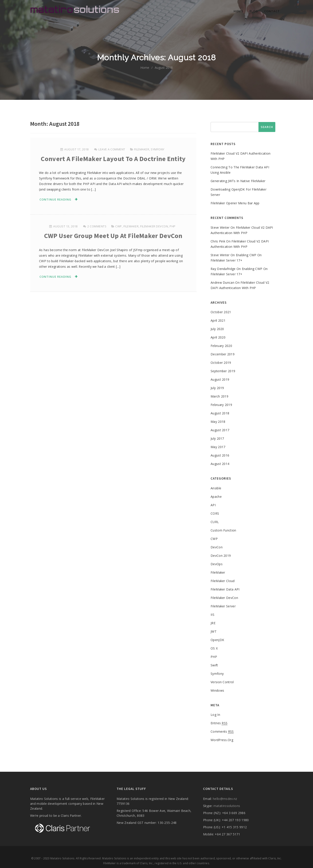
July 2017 (217, 438)
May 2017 (218, 447)
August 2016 (220, 455)
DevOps (217, 564)
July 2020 (217, 329)
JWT (214, 631)
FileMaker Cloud (223, 581)
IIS (212, 615)
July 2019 (217, 388)
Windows (217, 690)
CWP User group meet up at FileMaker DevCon (113, 236)
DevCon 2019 (221, 556)
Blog (254, 11)
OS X (214, 648)
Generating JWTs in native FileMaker (238, 181)
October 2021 (221, 312)
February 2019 (221, 405)
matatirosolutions (227, 806)
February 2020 (221, 346)
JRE (213, 623)
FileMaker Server (223, 606)
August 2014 (220, 464)
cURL (215, 522)
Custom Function (223, 530)
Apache (216, 497)
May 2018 (218, 422)
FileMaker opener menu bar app (235, 203)
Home (238, 11)
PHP (173, 226)
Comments (222, 732)
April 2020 (218, 337)
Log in (215, 715)
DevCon (217, 547)
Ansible (216, 488)
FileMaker (142, 149)
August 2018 (220, 413)
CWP (119, 226)
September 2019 (223, 371)
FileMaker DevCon (154, 226)
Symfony (158, 149)
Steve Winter (220, 227)
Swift (214, 665)
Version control (222, 682)
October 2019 (221, 363)
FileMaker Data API (225, 589)
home (145, 68)
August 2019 (220, 379)
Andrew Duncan (222, 282)
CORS (215, 513)
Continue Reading (55, 199)
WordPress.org (222, 740)
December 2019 (223, 354)
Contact (272, 11)
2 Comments (97, 226)
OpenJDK (217, 640)
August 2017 (220, 430)
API (213, 505)
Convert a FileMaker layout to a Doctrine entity (113, 159)
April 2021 (218, 320)
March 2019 (219, 396)
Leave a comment (112, 149)
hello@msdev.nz (225, 799)
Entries (219, 723)
